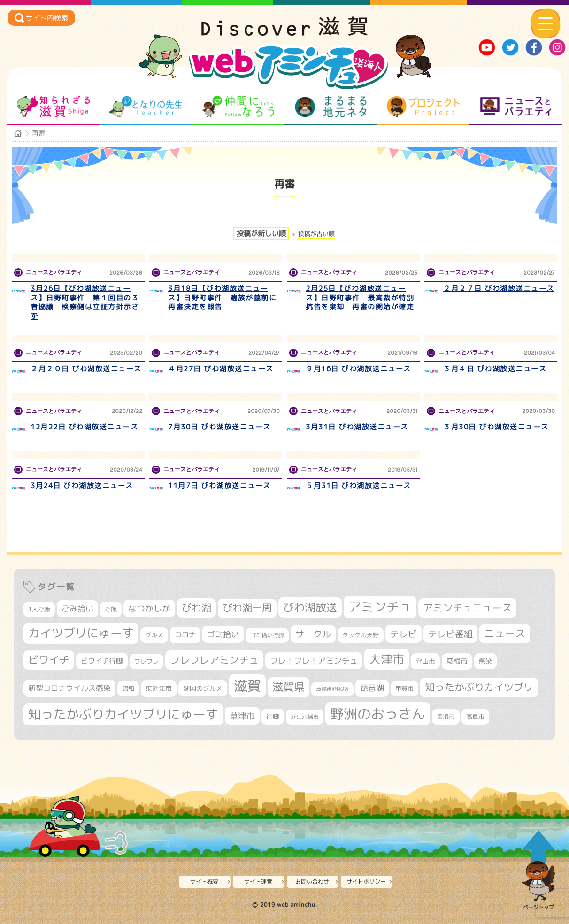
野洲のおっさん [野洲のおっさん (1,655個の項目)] (378, 714)
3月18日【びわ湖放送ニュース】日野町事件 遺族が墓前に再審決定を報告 (222, 298)
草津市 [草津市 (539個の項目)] (242, 716)
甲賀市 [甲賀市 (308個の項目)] (404, 688)
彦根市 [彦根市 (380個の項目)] (457, 661)
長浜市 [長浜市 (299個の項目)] (446, 717)
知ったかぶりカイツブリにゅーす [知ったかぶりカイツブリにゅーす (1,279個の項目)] (123, 714)
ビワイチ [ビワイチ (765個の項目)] (49, 660)
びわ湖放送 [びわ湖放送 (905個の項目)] (310, 607)
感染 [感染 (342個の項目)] (485, 661)
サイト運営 (258, 882)
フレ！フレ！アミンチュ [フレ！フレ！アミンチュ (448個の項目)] (314, 661)
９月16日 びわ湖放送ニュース (358, 369)
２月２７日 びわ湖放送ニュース (499, 288)
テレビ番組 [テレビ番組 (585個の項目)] (450, 634)
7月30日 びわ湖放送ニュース (219, 427)
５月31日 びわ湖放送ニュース (358, 485)
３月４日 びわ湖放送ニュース (495, 369)
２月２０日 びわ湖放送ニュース (86, 369)
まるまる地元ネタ (331, 107)
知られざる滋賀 (53, 107)
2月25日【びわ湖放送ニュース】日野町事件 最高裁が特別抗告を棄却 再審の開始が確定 (360, 298)
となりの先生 (146, 107)
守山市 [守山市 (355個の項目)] (425, 661)
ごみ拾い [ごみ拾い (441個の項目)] (77, 608)
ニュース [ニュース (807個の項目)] (505, 633)
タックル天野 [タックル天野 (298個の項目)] (361, 635)
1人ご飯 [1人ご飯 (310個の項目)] (39, 609)
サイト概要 (204, 882)
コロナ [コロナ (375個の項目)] (185, 635)
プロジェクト (423, 107)
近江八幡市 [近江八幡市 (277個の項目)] (305, 717)
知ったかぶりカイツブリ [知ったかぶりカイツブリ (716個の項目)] (479, 687)
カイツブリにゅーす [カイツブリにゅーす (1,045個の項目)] (81, 633)
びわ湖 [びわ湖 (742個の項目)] (196, 608)
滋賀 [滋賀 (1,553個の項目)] (247, 686)
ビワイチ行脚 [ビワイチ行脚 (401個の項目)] (102, 661)
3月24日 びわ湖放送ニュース (82, 485)
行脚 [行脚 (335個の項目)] (273, 716)
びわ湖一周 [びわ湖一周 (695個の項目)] (247, 608)
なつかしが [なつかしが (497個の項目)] (149, 608)
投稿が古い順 (316, 234)
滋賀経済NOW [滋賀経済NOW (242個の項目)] (332, 689)
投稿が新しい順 (261, 233)
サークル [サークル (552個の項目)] (313, 634)
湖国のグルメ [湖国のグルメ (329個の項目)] (203, 688)
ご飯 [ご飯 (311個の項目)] (111, 609)
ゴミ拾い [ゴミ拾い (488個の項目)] (223, 634)
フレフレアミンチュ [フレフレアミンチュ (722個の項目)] (214, 660)
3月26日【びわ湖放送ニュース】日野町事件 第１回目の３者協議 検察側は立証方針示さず (85, 302)
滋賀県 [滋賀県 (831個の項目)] (288, 687)
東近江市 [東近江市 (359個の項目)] (159, 688)
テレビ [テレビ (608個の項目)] (404, 634)
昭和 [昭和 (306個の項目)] (128, 688)
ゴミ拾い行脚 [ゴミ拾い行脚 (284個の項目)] (267, 635)
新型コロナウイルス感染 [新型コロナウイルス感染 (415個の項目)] (69, 688)
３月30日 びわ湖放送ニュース (496, 427)
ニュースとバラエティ (516, 107)
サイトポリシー (366, 882)
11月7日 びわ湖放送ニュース (219, 485)
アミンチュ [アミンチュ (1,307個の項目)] (380, 607)
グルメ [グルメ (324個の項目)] (154, 635)
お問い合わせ (312, 882)
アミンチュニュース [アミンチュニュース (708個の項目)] (467, 608)
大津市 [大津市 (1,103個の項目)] (387, 659)
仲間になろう (238, 107)
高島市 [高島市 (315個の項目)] (475, 717)
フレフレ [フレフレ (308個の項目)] (146, 661)
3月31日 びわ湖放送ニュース (357, 427)
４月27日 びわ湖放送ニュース (221, 369)
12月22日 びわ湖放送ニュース (84, 427)
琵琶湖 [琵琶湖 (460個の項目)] (372, 688)
